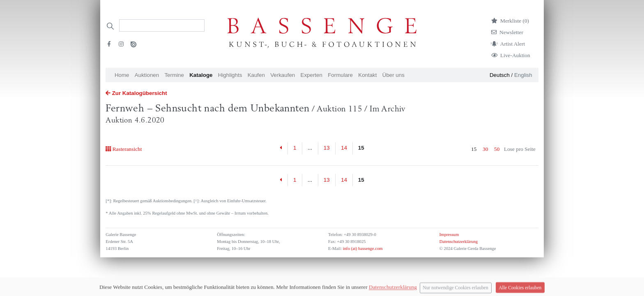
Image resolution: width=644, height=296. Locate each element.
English (523, 75)
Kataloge (201, 75)
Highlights (230, 75)
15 (361, 148)
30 (485, 149)
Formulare (340, 75)
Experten (312, 75)
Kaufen (256, 75)
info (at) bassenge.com (362, 249)
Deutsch (500, 75)
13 (327, 148)
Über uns (393, 75)
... (310, 148)
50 (497, 149)
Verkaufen (283, 75)
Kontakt (367, 75)
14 (344, 148)
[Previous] (281, 148)
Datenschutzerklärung (459, 242)
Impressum (449, 235)
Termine (174, 75)
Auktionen (147, 75)
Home (122, 75)
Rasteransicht (124, 149)
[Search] (162, 25)
